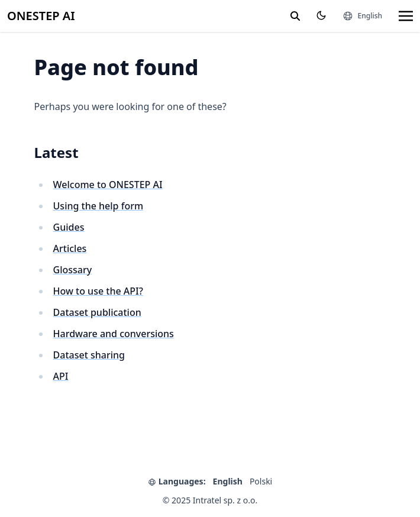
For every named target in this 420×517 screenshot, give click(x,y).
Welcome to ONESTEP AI (108, 185)
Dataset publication (97, 312)
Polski (261, 481)
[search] (295, 16)
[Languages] (362, 16)
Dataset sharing (89, 355)
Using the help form (98, 206)
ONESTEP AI (41, 16)
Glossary (73, 270)
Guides (69, 227)
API (61, 376)
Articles (70, 248)
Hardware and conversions (114, 334)
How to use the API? (98, 291)
